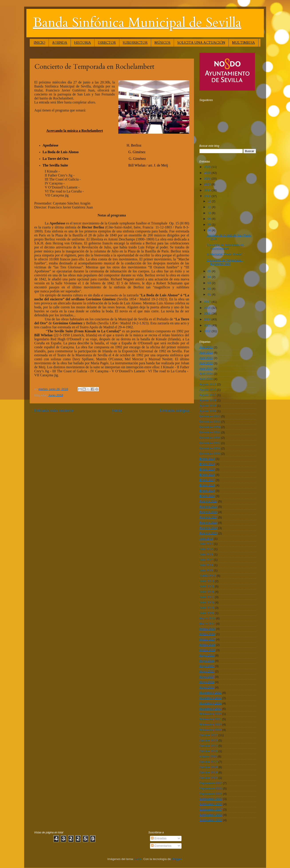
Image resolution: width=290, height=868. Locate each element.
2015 (208, 314)
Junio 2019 (207, 608)
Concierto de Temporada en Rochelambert (225, 247)
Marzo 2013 (207, 618)
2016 (208, 308)
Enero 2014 (207, 464)
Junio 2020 (207, 613)
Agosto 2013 (208, 384)
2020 (208, 184)
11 (210, 207)
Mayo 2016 (207, 671)
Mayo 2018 (207, 682)
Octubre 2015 (209, 751)
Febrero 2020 (208, 533)
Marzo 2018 (207, 645)
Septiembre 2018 (211, 815)
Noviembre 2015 (210, 709)
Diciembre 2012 (210, 416)
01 (210, 294)
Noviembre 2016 (210, 714)
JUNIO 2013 (208, 576)
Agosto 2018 (208, 400)
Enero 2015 (207, 469)
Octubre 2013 (209, 740)
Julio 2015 (206, 549)
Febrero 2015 (208, 507)
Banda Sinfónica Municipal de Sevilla (137, 23)
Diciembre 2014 (210, 427)
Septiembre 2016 (211, 804)
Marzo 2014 (207, 624)
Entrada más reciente (54, 411)
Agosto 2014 (208, 390)
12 (210, 201)
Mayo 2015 (207, 666)
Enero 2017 (207, 480)
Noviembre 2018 (210, 724)
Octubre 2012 (209, 735)
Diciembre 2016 (210, 438)
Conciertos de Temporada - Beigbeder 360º (225, 262)
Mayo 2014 (207, 661)
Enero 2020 (207, 496)
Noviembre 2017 (210, 719)
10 (210, 213)
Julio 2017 (206, 560)
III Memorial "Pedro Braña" (225, 254)
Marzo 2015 (207, 629)
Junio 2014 (207, 581)
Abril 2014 (206, 353)
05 (210, 271)
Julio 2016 (206, 554)
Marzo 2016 (207, 634)
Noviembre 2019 (210, 730)
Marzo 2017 (207, 639)
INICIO (39, 43)
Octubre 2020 (209, 778)
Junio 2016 (207, 592)
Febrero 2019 (208, 528)
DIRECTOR (107, 43)
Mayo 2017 (207, 677)
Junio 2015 (207, 586)
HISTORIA (83, 43)
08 (210, 225)
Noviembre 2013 (210, 698)
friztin (138, 859)
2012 (208, 331)
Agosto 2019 (208, 406)
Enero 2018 (207, 485)
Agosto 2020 (208, 411)
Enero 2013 (207, 459)
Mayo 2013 (207, 655)
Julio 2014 (206, 544)
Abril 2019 (206, 379)
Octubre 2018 (209, 767)
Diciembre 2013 (210, 422)
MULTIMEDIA (244, 43)
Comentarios (161, 846)
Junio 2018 (56, 395)
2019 (208, 190)
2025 (208, 173)
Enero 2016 (207, 475)
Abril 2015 (206, 358)
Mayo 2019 (207, 687)
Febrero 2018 (208, 523)
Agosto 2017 (208, 395)
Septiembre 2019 (211, 820)
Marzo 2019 (207, 650)
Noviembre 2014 (210, 703)
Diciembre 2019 (210, 454)
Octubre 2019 (209, 772)
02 (210, 289)
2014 (208, 319)
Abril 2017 (206, 369)
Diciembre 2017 (210, 443)
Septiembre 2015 (211, 799)
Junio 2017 (207, 597)
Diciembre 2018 (210, 448)
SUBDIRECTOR (135, 43)
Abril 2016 (206, 363)
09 (210, 219)
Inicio (117, 411)
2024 (208, 179)
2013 (208, 325)
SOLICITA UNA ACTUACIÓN (201, 43)
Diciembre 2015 (210, 432)
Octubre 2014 (209, 746)
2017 (208, 302)
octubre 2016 (208, 756)
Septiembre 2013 (211, 788)
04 (210, 277)
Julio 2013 (206, 539)
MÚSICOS (162, 43)
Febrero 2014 (208, 501)
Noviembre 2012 (210, 693)
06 (210, 230)
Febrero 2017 (208, 517)
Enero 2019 (207, 491)
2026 (208, 167)
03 (210, 283)
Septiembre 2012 (211, 783)
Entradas (159, 838)
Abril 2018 (206, 374)
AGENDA (60, 43)
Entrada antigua (175, 411)
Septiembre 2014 (211, 794)
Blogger (177, 859)
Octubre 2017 (209, 762)
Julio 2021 (206, 570)
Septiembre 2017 (211, 810)
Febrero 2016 (208, 512)
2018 (208, 196)
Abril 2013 (206, 347)
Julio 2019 (206, 565)
